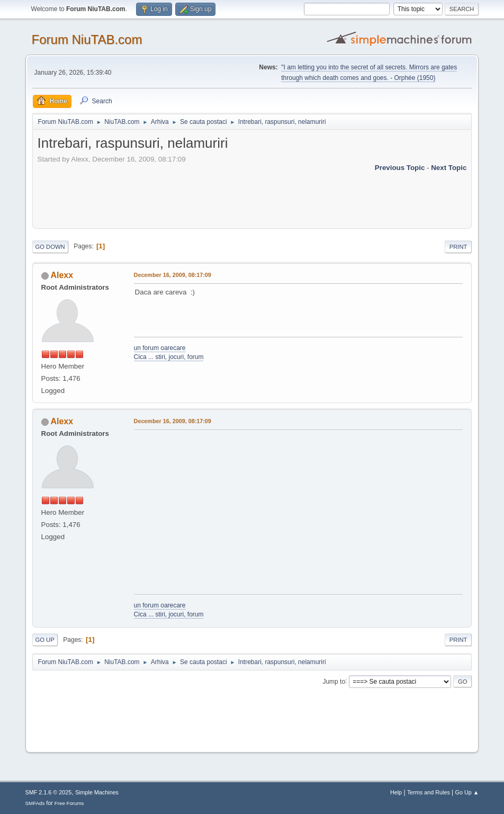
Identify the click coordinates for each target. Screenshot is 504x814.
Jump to (334, 681)
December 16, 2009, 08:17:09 (173, 275)
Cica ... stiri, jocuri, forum (169, 357)
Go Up (45, 640)
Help (396, 792)
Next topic (449, 168)
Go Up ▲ (467, 792)
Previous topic (400, 168)
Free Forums (69, 803)
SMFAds (35, 803)
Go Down (50, 247)
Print (458, 247)
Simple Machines (97, 792)
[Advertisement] (230, 197)
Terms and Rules (429, 792)
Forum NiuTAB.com (87, 39)
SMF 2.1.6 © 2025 (49, 792)
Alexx (62, 275)
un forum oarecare (160, 348)
